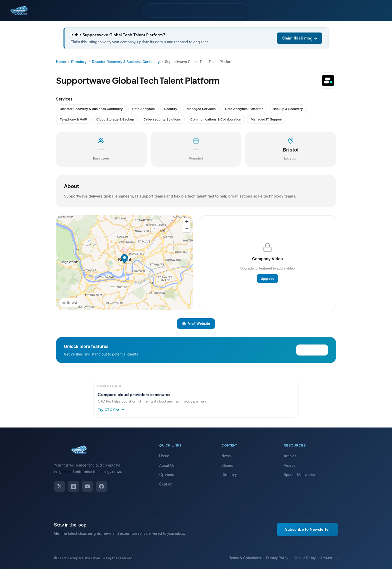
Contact (236, 10)
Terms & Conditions (245, 558)
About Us (167, 465)
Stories (227, 465)
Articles (290, 456)
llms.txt (326, 558)
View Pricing (312, 355)
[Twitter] (59, 486)
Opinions (166, 475)
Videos (289, 465)
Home (61, 62)
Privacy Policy (277, 558)
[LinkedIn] (73, 486)
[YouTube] (87, 486)
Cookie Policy (305, 558)
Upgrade (267, 283)
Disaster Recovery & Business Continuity (126, 62)
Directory (159, 10)
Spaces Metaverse (299, 475)
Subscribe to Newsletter (307, 529)
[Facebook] (101, 486)
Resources (206, 10)
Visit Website (196, 328)
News (226, 456)
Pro (182, 10)
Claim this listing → (299, 38)
